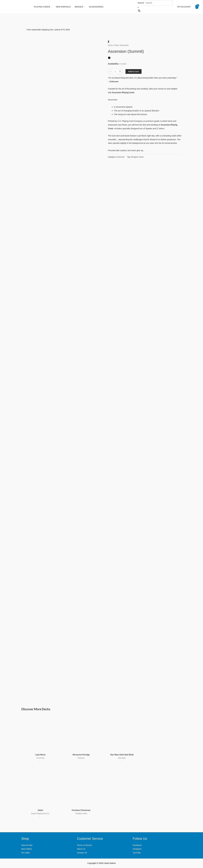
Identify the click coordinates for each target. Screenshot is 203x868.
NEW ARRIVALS (63, 7)
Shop (117, 45)
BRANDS (79, 7)
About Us (81, 849)
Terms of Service (84, 845)
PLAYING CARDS (42, 7)
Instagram (137, 849)
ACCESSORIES (96, 7)
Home (110, 45)
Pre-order (26, 853)
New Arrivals (27, 845)
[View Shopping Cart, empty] (197, 7)
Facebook (137, 845)
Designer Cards (137, 157)
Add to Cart (134, 71)
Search (141, 3)
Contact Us (82, 853)
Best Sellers (27, 849)
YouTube (137, 853)
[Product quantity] (115, 72)
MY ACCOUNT (184, 7)
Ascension (120, 157)
